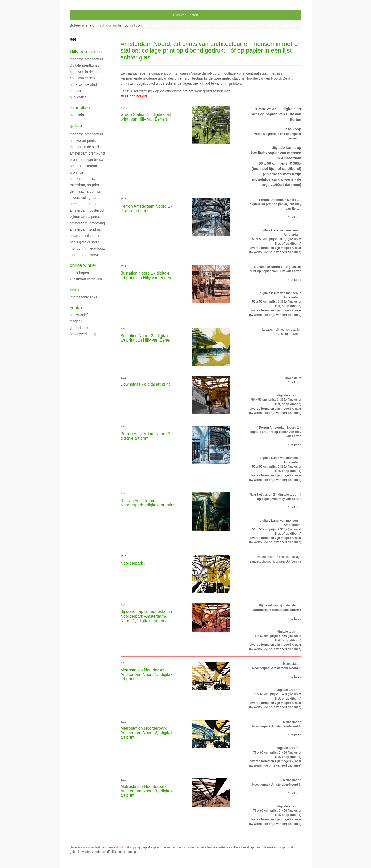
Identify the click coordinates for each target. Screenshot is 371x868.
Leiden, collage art (84, 198)
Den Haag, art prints (85, 191)
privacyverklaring (83, 334)
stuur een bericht (134, 96)
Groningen (78, 172)
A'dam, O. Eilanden (84, 236)
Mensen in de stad (84, 147)
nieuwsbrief (79, 315)
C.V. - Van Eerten (82, 78)
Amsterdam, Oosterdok (87, 210)
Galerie (77, 126)
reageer (76, 321)
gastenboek (79, 328)
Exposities (80, 108)
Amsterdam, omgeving (87, 223)
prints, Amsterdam (84, 166)
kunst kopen (79, 273)
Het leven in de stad (85, 72)
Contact (76, 91)
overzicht (77, 115)
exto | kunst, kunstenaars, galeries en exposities (84, 15)
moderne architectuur (87, 134)
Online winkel (83, 265)
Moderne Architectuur (87, 59)
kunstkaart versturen (86, 279)
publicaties (78, 97)
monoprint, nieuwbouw (88, 248)
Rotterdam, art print (84, 185)
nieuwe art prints (83, 141)
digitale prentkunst (84, 65)
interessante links (84, 297)
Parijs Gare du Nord (85, 242)
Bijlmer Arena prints (85, 217)
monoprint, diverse (84, 255)
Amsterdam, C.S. (83, 179)
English (73, 40)
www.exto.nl (115, 847)
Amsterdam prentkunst (87, 153)
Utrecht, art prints (83, 204)
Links (74, 290)
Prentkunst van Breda (87, 160)
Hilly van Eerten (185, 15)
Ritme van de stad (83, 84)
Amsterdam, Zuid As (85, 229)
